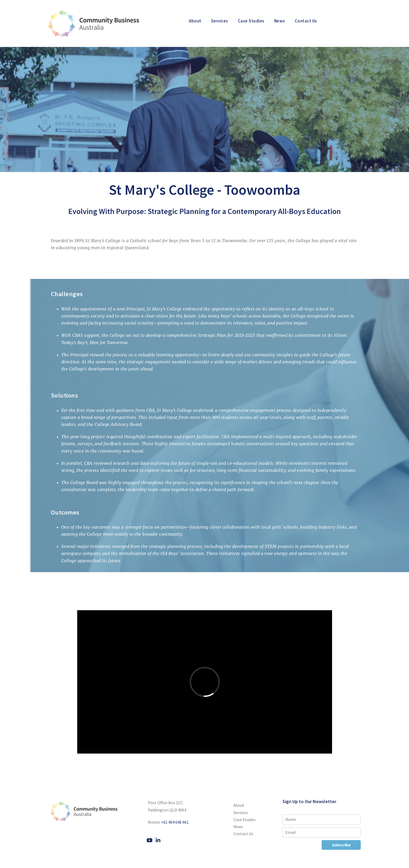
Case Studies (251, 21)
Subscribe (341, 845)
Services (220, 21)
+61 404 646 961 (175, 822)
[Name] (322, 819)
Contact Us (306, 21)
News (280, 21)
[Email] (322, 832)
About (195, 21)
